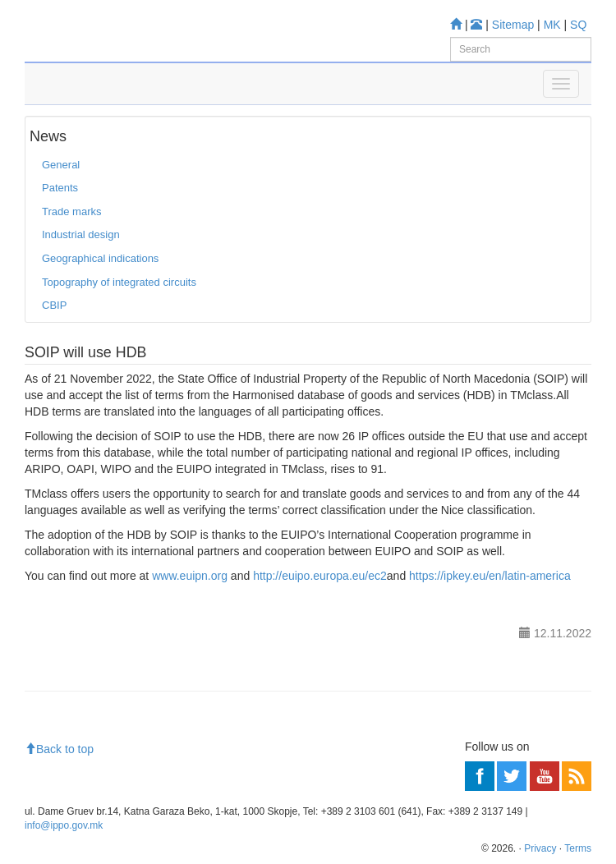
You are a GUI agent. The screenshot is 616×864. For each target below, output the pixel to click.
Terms (578, 848)
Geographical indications (100, 258)
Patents (60, 188)
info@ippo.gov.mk (64, 825)
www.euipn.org (190, 576)
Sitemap (513, 25)
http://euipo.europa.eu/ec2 (320, 576)
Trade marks (71, 211)
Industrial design (81, 234)
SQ (578, 25)
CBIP (54, 305)
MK (552, 25)
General (61, 165)
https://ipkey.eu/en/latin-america (490, 576)
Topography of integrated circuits (119, 282)
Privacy (540, 848)
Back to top (59, 749)
